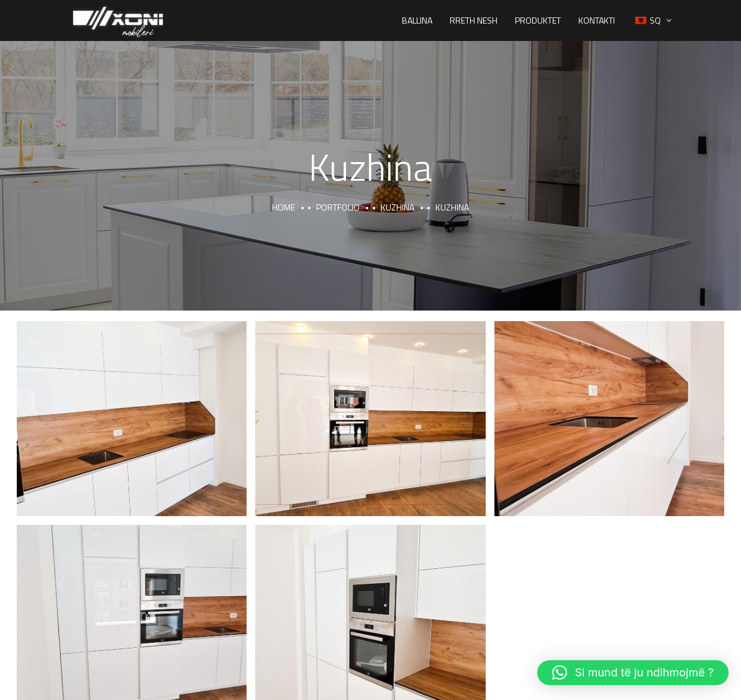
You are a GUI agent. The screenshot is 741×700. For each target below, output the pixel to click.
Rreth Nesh (474, 20)
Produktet (538, 20)
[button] (633, 673)
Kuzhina (398, 207)
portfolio (338, 207)
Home (284, 207)
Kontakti (597, 20)
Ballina (417, 20)
